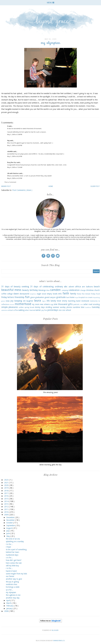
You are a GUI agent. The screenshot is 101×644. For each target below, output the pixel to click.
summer (56, 307)
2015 (7, 499)
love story (62, 301)
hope (77, 298)
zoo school (67, 310)
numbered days (12, 555)
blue (48, 290)
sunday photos (66, 307)
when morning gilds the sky (50, 465)
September (11, 525)
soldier (21, 307)
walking (21, 310)
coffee (4, 294)
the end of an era (13, 539)
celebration (74, 290)
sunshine (77, 307)
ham (68, 297)
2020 (7, 485)
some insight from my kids (16, 574)
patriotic (76, 304)
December (11, 517)
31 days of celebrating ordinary (47, 287)
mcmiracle (85, 301)
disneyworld (24, 294)
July (8, 531)
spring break (29, 307)
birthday (34, 290)
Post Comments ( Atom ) (22, 190)
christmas (90, 290)
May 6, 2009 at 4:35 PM (15, 178)
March (9, 603)
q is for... (10, 590)
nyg (52, 304)
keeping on (20, 301)
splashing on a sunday (15, 541)
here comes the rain (14, 563)
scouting (96, 304)
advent (71, 287)
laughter (30, 301)
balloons (89, 287)
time (83, 307)
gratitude (61, 297)
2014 (7, 501)
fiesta (79, 294)
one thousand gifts (63, 304)
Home (51, 186)
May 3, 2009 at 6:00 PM (15, 145)
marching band (74, 301)
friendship (19, 297)
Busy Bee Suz (12, 163)
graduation (40, 297)
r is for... (9, 568)
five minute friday (89, 294)
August (9, 528)
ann (83, 287)
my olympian (11, 592)
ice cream (89, 297)
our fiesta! (10, 576)
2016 (7, 496)
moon (12, 305)
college (10, 294)
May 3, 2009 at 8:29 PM (15, 156)
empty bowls (52, 294)
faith (66, 293)
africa (78, 287)
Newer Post (6, 186)
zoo (60, 310)
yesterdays (53, 310)
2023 (7, 480)
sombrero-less (12, 584)
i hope (8, 547)
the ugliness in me (13, 595)
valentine (4, 310)
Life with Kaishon (13, 173)
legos (44, 301)
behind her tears (12, 552)
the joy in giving (12, 582)
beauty (26, 290)
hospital (82, 297)
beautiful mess (11, 290)
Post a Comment (10, 182)
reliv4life (10, 152)
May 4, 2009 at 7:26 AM (15, 167)
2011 (7, 509)
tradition (88, 307)
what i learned (30, 310)
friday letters (8, 297)
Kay (9, 141)
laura (37, 300)
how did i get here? (14, 560)
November (11, 520)
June (8, 533)
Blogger (55, 630)
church (97, 290)
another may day (13, 598)
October (10, 523)
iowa (8, 301)
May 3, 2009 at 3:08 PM (15, 135)
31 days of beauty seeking (15, 287)
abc (66, 287)
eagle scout (41, 294)
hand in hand (11, 571)
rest (82, 305)
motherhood (23, 304)
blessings (42, 290)
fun (27, 297)
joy (12, 301)
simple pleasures (10, 307)
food (98, 294)
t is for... (9, 544)
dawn (16, 294)
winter (38, 310)
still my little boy (12, 566)
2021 (7, 483)
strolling (49, 307)
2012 (7, 507)
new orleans (45, 304)
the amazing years (51, 392)
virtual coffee (13, 310)
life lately (51, 301)
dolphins (33, 294)
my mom (36, 304)
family (73, 294)
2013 (7, 504)
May (8, 536)
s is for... (9, 558)
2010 (7, 512)
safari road (88, 304)
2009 (7, 515)
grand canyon (50, 297)
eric (60, 294)
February (10, 606)
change (83, 290)
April (8, 600)
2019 (7, 488)
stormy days (40, 307)
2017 (7, 493)
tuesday (96, 307)
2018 (7, 491)
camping (65, 290)
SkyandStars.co (59, 641)
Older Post (95, 186)
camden (55, 290)
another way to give (14, 579)
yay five (44, 310)
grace (33, 297)
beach (97, 287)
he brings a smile (13, 587)
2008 (7, 611)
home (72, 297)
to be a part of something (16, 550)
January (10, 609)
